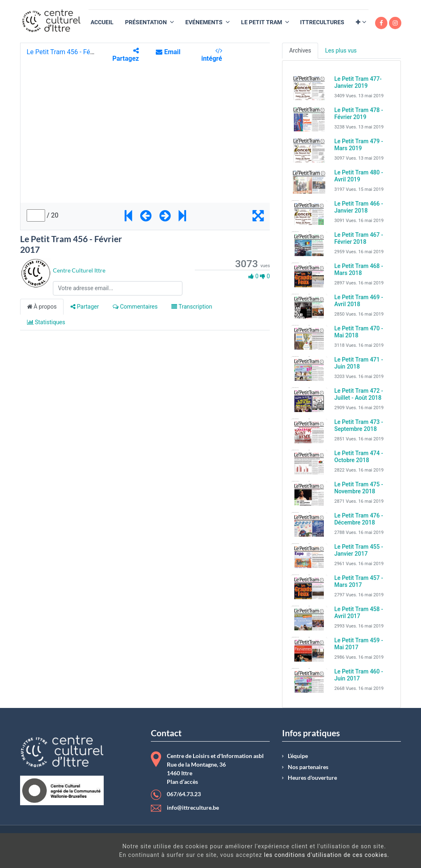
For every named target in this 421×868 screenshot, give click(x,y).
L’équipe (298, 756)
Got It (372, 852)
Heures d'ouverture (312, 778)
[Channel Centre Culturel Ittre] (35, 273)
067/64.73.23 (184, 794)
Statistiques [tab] (46, 322)
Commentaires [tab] (135, 307)
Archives (300, 50)
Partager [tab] (85, 307)
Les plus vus (341, 50)
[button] (361, 22)
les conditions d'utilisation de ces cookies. (240, 855)
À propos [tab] (42, 307)
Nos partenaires (308, 767)
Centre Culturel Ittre (79, 270)
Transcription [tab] (192, 307)
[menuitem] (102, 22)
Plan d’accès (182, 782)
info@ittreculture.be (193, 808)
